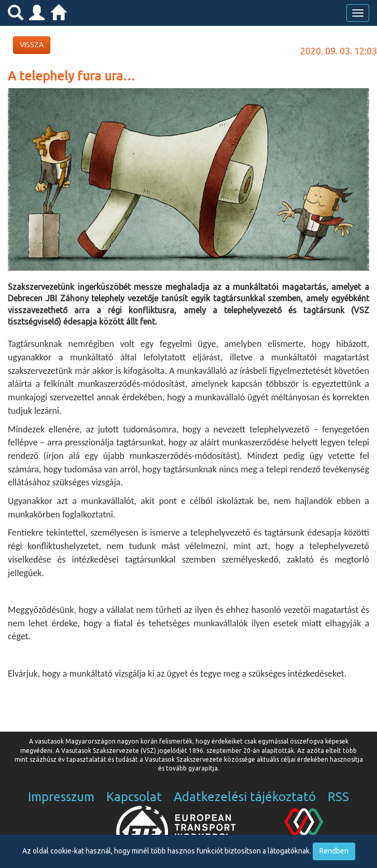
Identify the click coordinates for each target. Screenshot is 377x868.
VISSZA (32, 45)
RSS (338, 797)
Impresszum (61, 797)
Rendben (334, 851)
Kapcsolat (134, 797)
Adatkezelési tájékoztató (245, 797)
